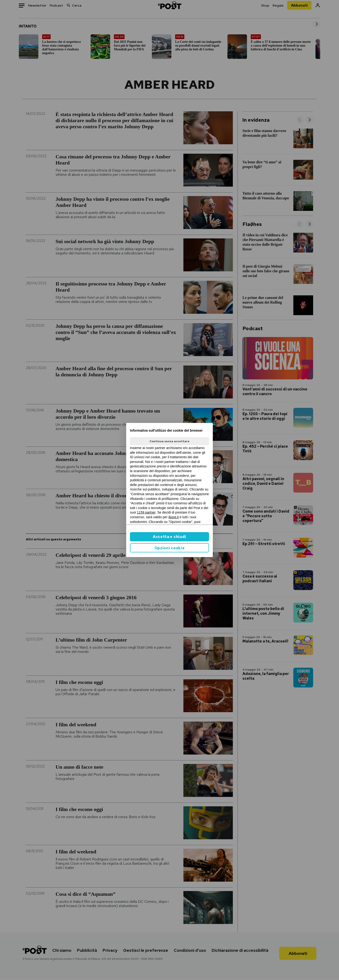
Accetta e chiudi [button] (169, 537)
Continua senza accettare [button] (169, 441)
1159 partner (146, 512)
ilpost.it (174, 517)
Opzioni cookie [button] (170, 548)
